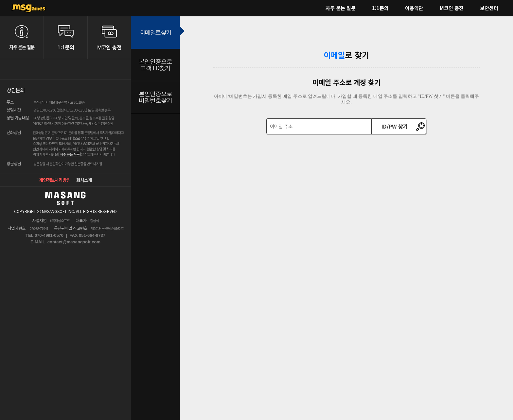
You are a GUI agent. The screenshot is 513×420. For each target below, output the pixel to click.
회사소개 (84, 180)
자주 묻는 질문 (341, 8)
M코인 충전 (452, 8)
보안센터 (489, 8)
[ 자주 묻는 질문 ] (70, 154)
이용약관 (414, 8)
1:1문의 (380, 8)
